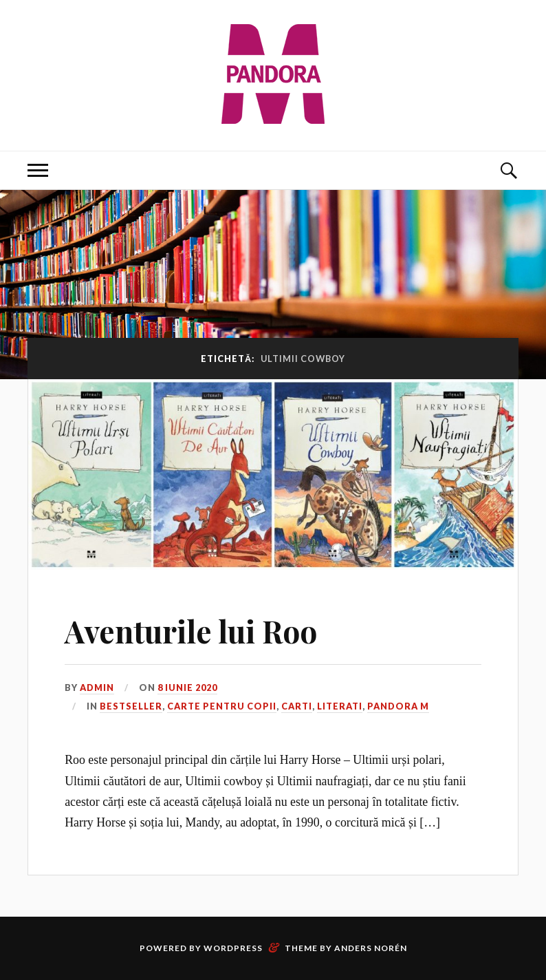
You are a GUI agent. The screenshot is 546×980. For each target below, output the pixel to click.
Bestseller (131, 706)
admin (97, 688)
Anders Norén (371, 948)
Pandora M (398, 706)
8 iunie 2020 (187, 688)
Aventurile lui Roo (191, 631)
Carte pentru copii (222, 706)
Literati (340, 706)
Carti (297, 706)
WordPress (233, 948)
